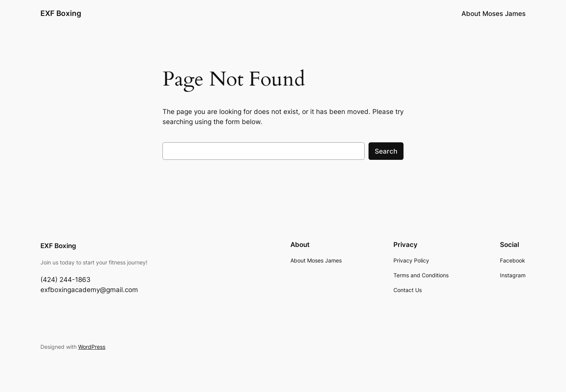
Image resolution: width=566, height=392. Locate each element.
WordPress (92, 347)
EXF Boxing (61, 13)
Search (386, 151)
